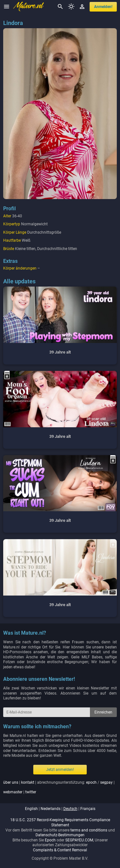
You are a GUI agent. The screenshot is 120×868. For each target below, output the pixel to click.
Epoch (50, 840)
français (88, 809)
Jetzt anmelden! (60, 770)
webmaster (13, 792)
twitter (31, 792)
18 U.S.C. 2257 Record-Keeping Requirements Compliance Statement (60, 822)
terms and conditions (89, 830)
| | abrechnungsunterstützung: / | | (59, 787)
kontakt (28, 782)
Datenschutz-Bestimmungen (60, 835)
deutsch (70, 809)
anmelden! (103, 7)
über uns (11, 782)
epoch (91, 782)
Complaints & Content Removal (60, 850)
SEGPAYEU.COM (79, 840)
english (31, 809)
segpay (106, 782)
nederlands (51, 809)
